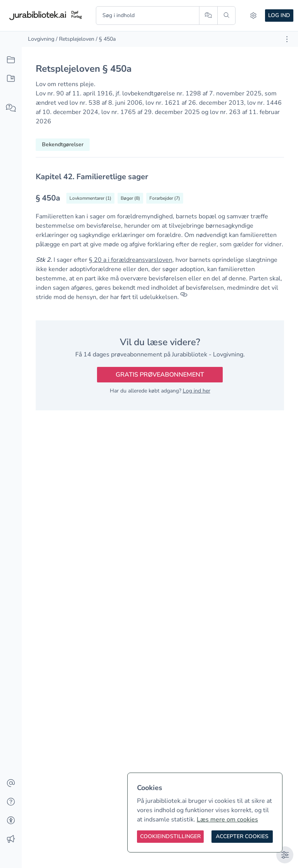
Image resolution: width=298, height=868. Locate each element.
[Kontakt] (11, 783)
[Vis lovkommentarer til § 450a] (90, 198)
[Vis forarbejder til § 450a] (165, 198)
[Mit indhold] (11, 79)
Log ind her (197, 391)
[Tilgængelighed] (11, 821)
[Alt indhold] (11, 60)
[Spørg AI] (208, 16)
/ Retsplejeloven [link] (75, 39)
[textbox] (160, 177)
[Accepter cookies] (242, 837)
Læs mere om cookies (227, 820)
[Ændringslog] (11, 839)
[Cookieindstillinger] (170, 837)
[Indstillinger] (253, 16)
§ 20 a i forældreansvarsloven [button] (131, 260)
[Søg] (226, 16)
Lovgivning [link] (41, 39)
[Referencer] (184, 297)
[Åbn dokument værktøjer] (287, 39)
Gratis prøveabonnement (160, 375)
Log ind (279, 15)
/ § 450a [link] (106, 39)
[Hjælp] (11, 802)
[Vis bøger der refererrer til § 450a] (130, 198)
